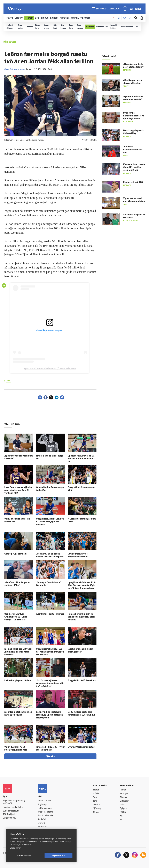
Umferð (41, 823)
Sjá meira (50, 757)
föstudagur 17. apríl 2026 (108, 9)
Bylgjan (123, 809)
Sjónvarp (97, 809)
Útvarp (96, 812)
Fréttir (96, 790)
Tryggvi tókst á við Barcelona (82, 681)
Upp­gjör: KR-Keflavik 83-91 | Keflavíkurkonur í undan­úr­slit (82, 459)
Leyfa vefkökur (58, 856)
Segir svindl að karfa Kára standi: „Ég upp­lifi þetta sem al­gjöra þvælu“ (50, 715)
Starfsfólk (42, 819)
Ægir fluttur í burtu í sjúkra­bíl (50, 614)
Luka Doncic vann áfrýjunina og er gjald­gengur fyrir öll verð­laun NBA (18, 490)
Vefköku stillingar (24, 856)
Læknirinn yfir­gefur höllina (18, 681)
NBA (8, 381)
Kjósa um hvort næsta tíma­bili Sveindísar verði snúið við (134, 167)
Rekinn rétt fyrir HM (133, 182)
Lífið (95, 801)
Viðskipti (97, 794)
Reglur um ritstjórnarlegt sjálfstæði (14, 802)
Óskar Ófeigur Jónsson (15, 69)
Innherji (123, 790)
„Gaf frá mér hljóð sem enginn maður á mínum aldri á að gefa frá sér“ (50, 684)
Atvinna (123, 797)
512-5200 (46, 801)
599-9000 (12, 818)
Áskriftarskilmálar (46, 816)
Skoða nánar (15, 848)
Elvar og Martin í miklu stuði (81, 747)
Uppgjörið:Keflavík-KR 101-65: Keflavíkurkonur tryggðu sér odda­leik (50, 652)
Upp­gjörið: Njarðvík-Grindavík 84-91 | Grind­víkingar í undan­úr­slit (16, 617)
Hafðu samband (45, 808)
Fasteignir (124, 794)
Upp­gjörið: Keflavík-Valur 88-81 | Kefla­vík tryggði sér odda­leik (50, 522)
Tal (121, 820)
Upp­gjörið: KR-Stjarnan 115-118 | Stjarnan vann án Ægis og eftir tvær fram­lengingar (82, 586)
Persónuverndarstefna (13, 807)
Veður (123, 805)
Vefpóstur (42, 827)
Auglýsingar (43, 805)
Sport (96, 797)
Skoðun (97, 805)
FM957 (123, 812)
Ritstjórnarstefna (45, 812)
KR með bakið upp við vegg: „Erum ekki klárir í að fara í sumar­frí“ (18, 652)
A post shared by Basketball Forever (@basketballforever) (50, 368)
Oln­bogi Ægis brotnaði (15, 554)
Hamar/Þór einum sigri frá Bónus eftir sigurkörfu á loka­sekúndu (82, 617)
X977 (122, 816)
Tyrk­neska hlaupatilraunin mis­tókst (133, 150)
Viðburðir (124, 801)
